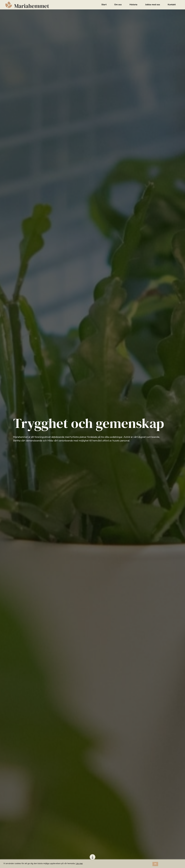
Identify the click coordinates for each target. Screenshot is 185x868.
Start (104, 5)
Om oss (118, 5)
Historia (133, 5)
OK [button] (155, 864)
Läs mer (79, 864)
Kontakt (172, 5)
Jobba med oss (153, 5)
